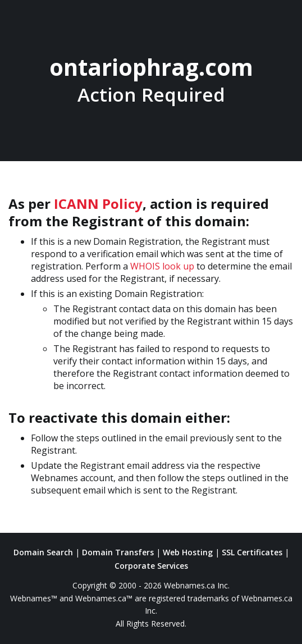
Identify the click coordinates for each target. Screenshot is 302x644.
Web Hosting (188, 552)
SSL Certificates (252, 552)
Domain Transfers (118, 552)
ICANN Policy (98, 204)
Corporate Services (151, 566)
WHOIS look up (162, 266)
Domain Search (43, 552)
